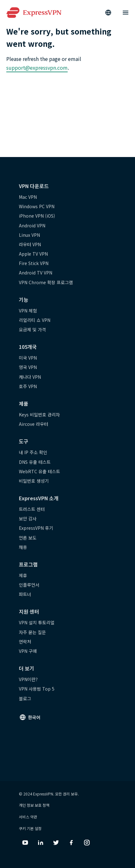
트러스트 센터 (32, 509)
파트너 (25, 594)
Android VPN (32, 225)
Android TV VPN (36, 273)
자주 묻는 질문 (32, 632)
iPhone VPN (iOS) (37, 216)
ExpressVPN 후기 (36, 528)
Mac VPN (28, 197)
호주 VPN (28, 386)
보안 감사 (28, 518)
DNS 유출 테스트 (35, 462)
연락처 (25, 642)
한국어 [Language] (34, 717)
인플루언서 (29, 585)
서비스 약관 (28, 817)
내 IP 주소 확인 (33, 452)
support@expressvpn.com (37, 68)
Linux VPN (29, 235)
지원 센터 (29, 611)
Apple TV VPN (33, 254)
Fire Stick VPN (34, 263)
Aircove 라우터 (34, 424)
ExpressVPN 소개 (39, 498)
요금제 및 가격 (32, 329)
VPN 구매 (28, 651)
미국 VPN (28, 358)
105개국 (28, 347)
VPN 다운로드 (34, 186)
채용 (23, 547)
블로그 (25, 698)
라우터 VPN (30, 244)
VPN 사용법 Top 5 (37, 689)
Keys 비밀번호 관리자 (39, 415)
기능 (24, 300)
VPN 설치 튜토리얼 (37, 622)
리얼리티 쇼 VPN (35, 320)
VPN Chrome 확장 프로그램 (46, 282)
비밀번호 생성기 (34, 481)
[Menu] (126, 13)
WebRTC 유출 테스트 (39, 471)
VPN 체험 (28, 311)
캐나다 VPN (30, 377)
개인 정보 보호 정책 (34, 805)
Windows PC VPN (37, 206)
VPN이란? (28, 679)
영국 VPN (28, 367)
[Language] (108, 13)
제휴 (23, 575)
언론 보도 (28, 538)
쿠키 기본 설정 (30, 828)
